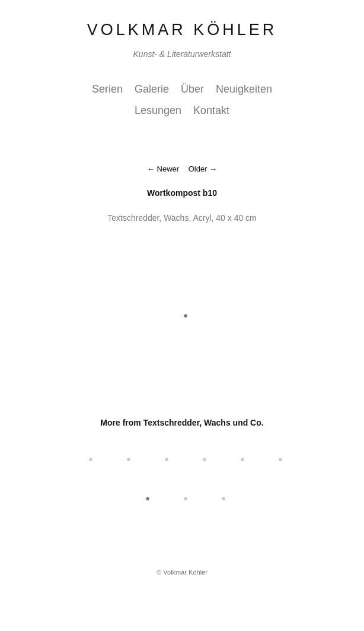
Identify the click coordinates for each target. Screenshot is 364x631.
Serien (107, 89)
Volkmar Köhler (182, 30)
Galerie (152, 89)
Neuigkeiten (244, 89)
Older (198, 169)
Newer (168, 169)
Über (192, 89)
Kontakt (211, 110)
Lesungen (158, 110)
